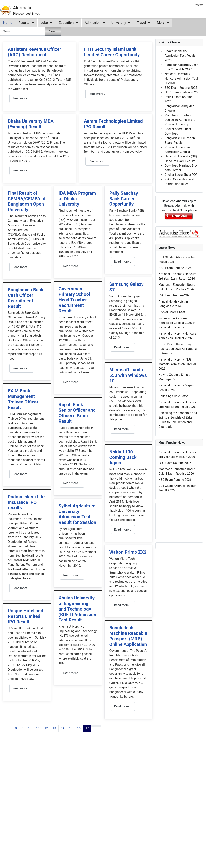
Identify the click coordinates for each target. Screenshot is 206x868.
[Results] (32, 23)
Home (8, 23)
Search (53, 31)
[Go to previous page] (10, 726)
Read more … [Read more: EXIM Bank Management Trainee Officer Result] (21, 474)
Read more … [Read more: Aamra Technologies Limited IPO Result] (97, 161)
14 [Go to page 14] (63, 728)
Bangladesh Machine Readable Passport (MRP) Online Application (128, 636)
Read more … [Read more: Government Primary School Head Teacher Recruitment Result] (72, 382)
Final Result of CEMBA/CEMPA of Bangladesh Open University (27, 201)
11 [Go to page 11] (38, 728)
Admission (93, 23)
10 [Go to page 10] (30, 728)
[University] (128, 23)
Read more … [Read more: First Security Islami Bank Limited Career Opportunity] (97, 94)
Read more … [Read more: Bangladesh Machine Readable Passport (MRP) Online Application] (123, 706)
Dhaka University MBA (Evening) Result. (31, 124)
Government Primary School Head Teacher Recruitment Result (74, 300)
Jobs (44, 23)
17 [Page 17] (87, 728)
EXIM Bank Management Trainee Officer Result (23, 399)
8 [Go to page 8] (16, 728)
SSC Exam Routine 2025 (181, 88)
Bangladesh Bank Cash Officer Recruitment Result (26, 298)
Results (24, 23)
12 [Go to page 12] (46, 728)
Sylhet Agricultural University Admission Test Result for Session (78, 514)
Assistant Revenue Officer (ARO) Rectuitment (34, 52)
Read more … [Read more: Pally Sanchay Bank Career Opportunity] (123, 262)
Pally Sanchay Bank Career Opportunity (124, 199)
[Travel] (148, 23)
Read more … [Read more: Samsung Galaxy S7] (123, 347)
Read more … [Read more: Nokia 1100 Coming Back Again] (123, 530)
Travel (141, 23)
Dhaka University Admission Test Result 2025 (180, 56)
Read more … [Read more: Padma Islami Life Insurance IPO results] (21, 588)
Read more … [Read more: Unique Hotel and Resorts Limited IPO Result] (21, 688)
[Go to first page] (6, 726)
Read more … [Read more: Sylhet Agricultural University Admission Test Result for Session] (72, 575)
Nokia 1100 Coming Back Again (123, 457)
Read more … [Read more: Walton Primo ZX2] (123, 605)
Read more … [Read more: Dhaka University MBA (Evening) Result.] (21, 170)
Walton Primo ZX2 (128, 552)
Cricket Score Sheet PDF (181, 175)
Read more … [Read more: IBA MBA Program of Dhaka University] (72, 266)
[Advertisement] (74, 785)
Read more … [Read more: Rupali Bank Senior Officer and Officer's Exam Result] (72, 483)
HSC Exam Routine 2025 (181, 92)
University (119, 23)
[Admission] (103, 23)
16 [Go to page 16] (79, 728)
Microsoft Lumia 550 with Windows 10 (128, 375)
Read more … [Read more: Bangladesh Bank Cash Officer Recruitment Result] (21, 368)
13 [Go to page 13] (54, 728)
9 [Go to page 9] (22, 728)
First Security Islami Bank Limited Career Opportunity (112, 52)
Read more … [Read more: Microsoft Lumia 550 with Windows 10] (123, 429)
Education (66, 23)
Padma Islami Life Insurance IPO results (26, 502)
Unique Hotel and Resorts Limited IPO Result (25, 616)
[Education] (76, 23)
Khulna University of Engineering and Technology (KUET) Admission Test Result (77, 609)
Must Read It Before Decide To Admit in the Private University (180, 120)
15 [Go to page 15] (71, 728)
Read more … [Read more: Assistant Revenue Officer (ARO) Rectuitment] (21, 98)
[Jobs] (50, 23)
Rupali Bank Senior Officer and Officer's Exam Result (77, 413)
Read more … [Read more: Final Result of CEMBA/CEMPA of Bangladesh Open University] (21, 267)
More (161, 23)
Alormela (22, 8)
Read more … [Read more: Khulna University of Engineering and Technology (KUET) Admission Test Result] (72, 673)
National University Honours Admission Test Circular (181, 79)
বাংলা (199, 5)
